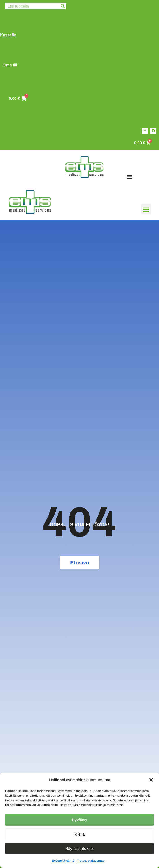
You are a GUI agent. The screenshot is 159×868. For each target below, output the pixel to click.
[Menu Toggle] (129, 177)
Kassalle (8, 35)
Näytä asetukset (80, 849)
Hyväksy (79, 820)
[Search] (63, 6)
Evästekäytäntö (63, 861)
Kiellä (80, 834)
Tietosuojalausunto (91, 861)
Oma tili (10, 65)
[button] (151, 780)
